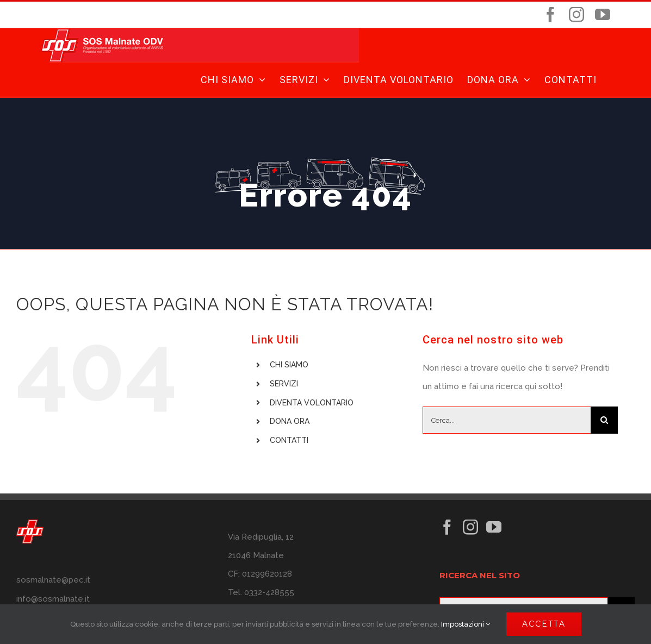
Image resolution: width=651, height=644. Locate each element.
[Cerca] (604, 420)
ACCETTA (544, 624)
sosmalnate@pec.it (53, 580)
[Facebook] (447, 527)
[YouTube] (494, 527)
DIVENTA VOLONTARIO (312, 403)
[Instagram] (470, 527)
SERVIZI (284, 384)
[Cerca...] (507, 420)
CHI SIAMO (289, 365)
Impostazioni (466, 624)
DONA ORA (290, 421)
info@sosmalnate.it (53, 599)
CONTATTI (289, 440)
